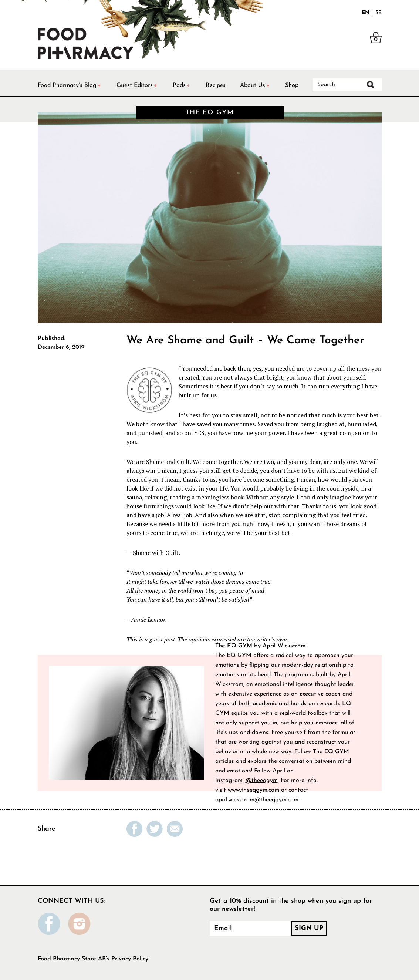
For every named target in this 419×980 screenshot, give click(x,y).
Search (371, 85)
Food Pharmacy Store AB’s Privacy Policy (93, 959)
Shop (292, 85)
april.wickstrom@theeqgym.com (257, 800)
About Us (253, 85)
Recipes (216, 85)
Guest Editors (135, 85)
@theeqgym (262, 781)
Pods (179, 85)
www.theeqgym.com (254, 790)
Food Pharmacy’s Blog (67, 85)
